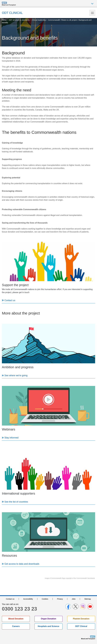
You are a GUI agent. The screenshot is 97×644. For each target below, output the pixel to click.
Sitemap (88, 599)
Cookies (45, 599)
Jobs (74, 599)
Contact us (10, 599)
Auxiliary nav (92, 4)
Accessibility (28, 599)
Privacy (60, 599)
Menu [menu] (92, 13)
